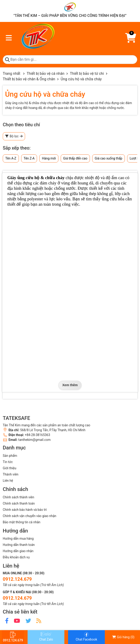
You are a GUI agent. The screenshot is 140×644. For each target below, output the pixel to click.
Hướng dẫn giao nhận (18, 551)
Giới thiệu (10, 468)
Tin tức (8, 462)
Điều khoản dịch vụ (16, 557)
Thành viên (11, 474)
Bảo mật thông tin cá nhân (21, 522)
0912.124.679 (17, 579)
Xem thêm (70, 385)
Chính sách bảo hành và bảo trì (25, 510)
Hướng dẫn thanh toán (19, 545)
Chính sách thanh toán (19, 503)
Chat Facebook (86, 637)
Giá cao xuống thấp (109, 158)
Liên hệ (8, 481)
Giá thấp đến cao (75, 158)
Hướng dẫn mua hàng (18, 539)
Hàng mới (49, 158)
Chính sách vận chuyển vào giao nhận (30, 516)
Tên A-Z (11, 158)
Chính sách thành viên (19, 497)
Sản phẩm (10, 456)
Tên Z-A (29, 158)
